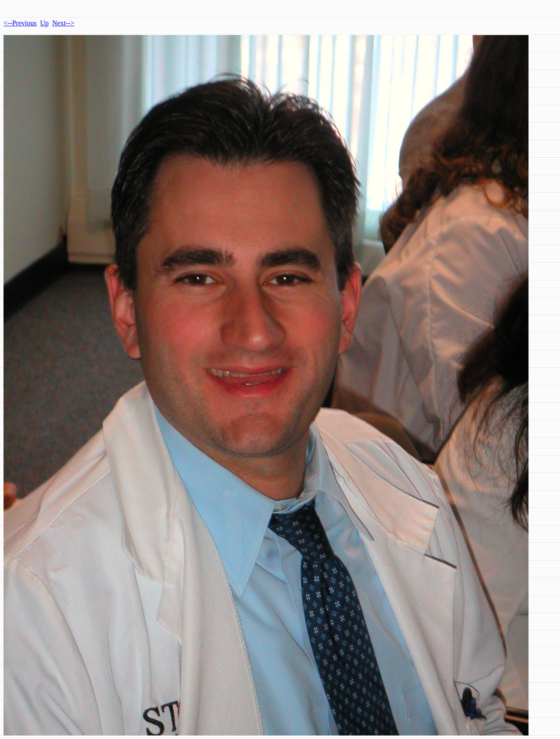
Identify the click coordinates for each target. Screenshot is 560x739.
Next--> (63, 23)
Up (45, 23)
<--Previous (20, 23)
